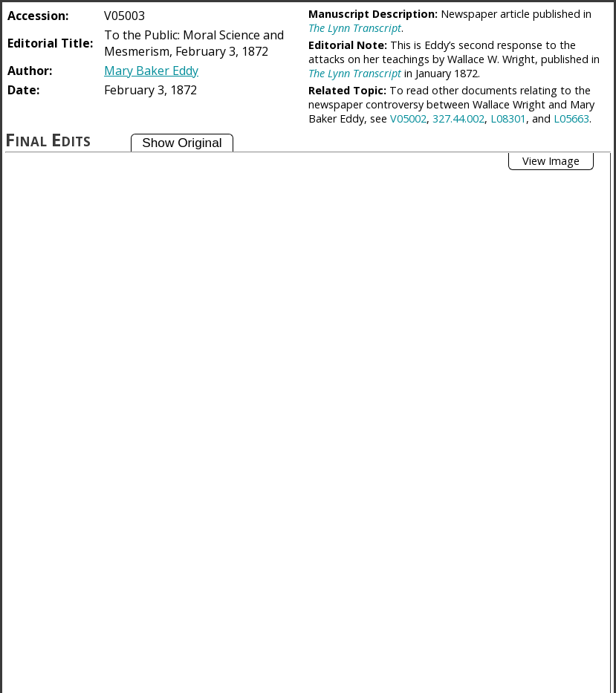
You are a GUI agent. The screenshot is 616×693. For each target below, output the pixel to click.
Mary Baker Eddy (151, 71)
